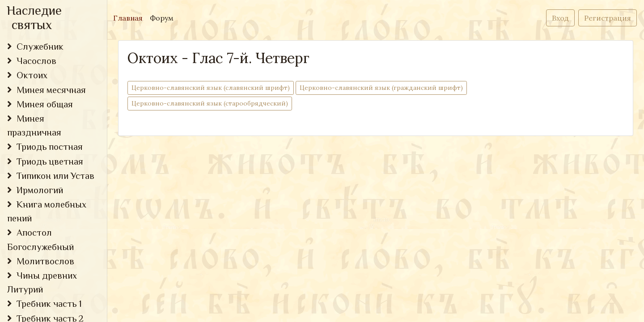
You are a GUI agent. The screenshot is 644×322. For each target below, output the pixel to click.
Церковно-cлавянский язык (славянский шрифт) (211, 87)
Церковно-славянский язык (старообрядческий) (210, 103)
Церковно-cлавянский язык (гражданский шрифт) (381, 87)
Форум (162, 18)
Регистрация (608, 18)
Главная (130, 17)
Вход (560, 18)
